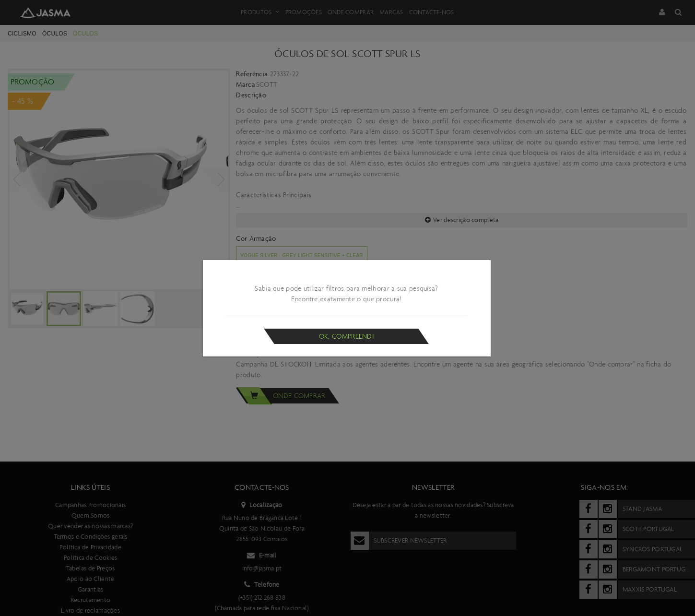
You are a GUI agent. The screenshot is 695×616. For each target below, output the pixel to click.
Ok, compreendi (347, 336)
